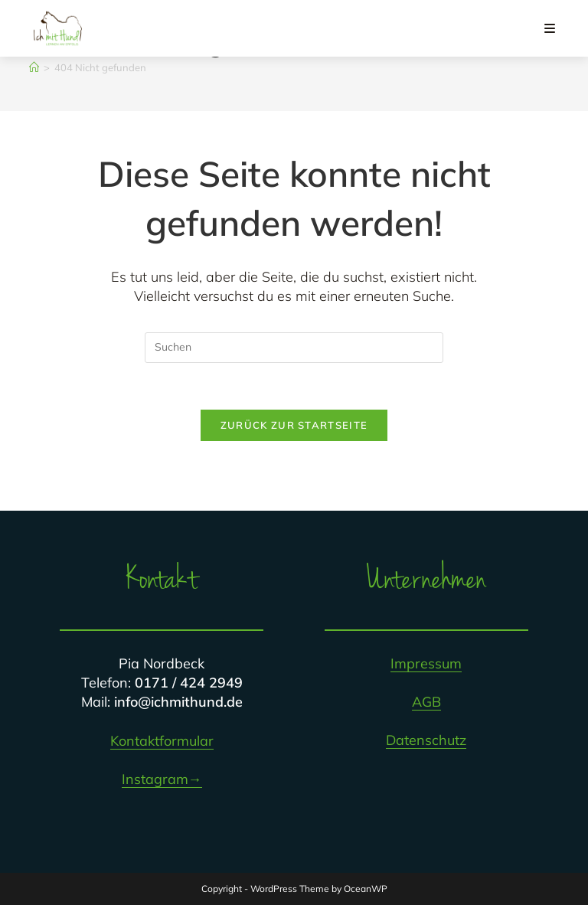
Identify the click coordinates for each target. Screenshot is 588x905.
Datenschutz (426, 740)
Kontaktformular (162, 741)
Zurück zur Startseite (294, 425)
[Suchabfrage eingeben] (294, 348)
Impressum (426, 663)
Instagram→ (162, 779)
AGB (426, 702)
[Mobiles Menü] (550, 28)
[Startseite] (34, 67)
